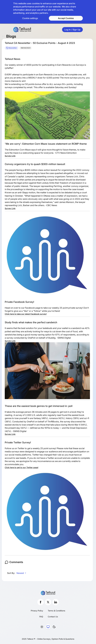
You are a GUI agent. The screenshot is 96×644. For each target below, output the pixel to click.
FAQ (41, 617)
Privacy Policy (37, 611)
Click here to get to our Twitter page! (22, 467)
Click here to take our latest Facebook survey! (26, 314)
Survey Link (10, 156)
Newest (20, 573)
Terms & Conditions (57, 611)
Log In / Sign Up (72, 30)
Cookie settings (30, 18)
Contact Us (53, 617)
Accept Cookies (66, 18)
